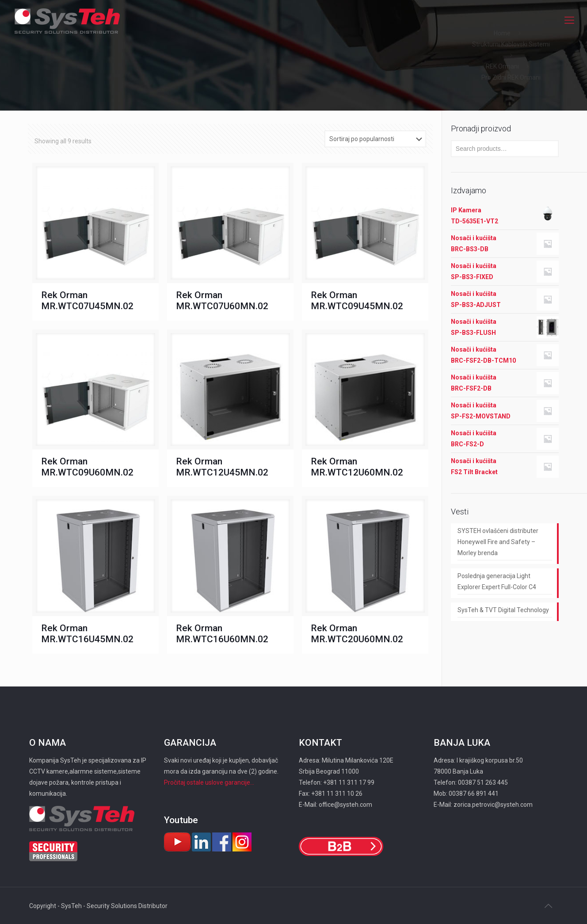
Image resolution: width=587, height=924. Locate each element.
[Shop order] (375, 139)
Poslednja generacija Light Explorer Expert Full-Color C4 (497, 581)
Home (502, 33)
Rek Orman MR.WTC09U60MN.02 (87, 467)
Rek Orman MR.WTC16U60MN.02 (222, 634)
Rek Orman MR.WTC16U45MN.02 (87, 634)
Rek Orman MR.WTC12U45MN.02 (222, 467)
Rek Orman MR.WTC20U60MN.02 (357, 634)
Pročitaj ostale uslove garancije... (209, 782)
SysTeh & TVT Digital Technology (503, 610)
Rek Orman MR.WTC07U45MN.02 (87, 301)
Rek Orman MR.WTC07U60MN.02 (222, 301)
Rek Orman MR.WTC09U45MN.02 (357, 301)
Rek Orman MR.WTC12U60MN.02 (357, 467)
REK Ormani (502, 66)
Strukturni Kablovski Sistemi (511, 44)
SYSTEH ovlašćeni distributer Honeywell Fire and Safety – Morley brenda (498, 542)
